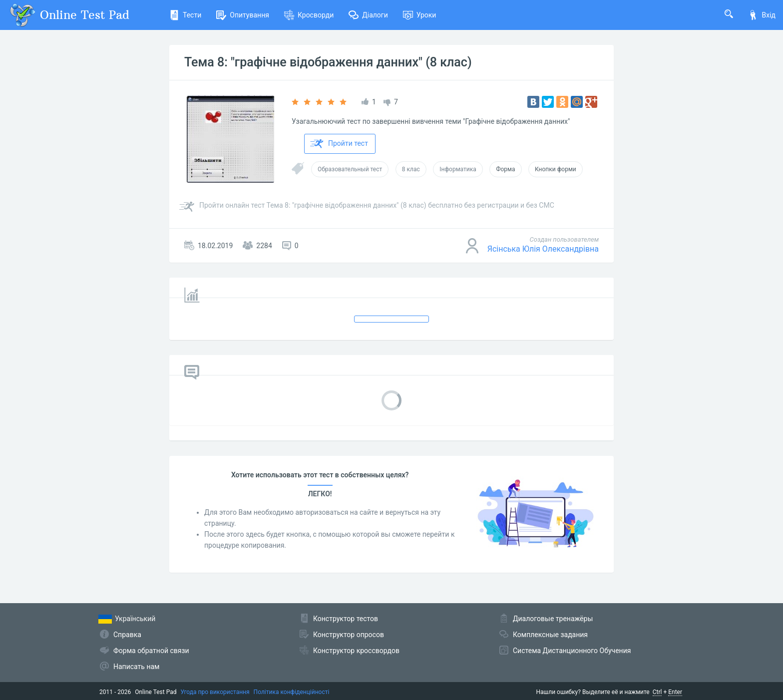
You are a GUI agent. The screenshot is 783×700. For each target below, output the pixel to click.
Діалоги (368, 15)
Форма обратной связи (151, 651)
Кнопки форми (556, 169)
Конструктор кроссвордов (356, 651)
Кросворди (309, 15)
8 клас (411, 169)
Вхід (762, 15)
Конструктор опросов (349, 635)
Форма (505, 169)
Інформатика (458, 169)
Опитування (243, 15)
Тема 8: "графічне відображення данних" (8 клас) (328, 62)
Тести (185, 15)
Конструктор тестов (346, 619)
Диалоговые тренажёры (553, 619)
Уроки (420, 15)
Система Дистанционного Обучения (572, 651)
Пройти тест (339, 144)
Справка (127, 635)
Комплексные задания (550, 635)
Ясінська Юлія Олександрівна (543, 249)
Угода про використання (215, 692)
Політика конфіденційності (292, 692)
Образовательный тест (350, 169)
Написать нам (136, 667)
